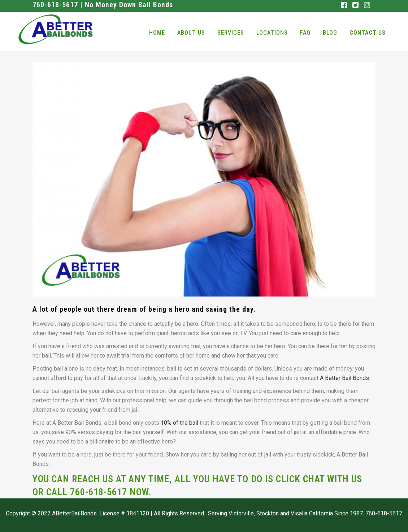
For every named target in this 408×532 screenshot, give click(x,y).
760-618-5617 (100, 492)
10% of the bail (179, 423)
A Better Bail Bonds (344, 378)
